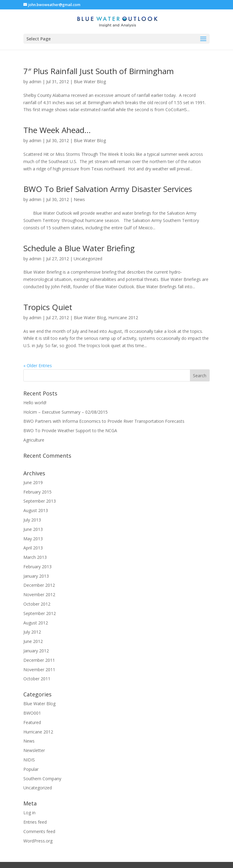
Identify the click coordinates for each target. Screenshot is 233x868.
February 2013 (37, 567)
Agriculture (34, 440)
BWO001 (32, 713)
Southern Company (42, 779)
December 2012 (39, 585)
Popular (31, 769)
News (79, 199)
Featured (32, 722)
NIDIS (29, 760)
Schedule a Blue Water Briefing (79, 248)
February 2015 (37, 492)
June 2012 (33, 641)
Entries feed (35, 822)
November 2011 (39, 670)
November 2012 (39, 595)
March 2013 (35, 557)
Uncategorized (88, 259)
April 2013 (33, 548)
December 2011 (39, 660)
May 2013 (33, 539)
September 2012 (40, 613)
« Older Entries (38, 366)
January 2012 (36, 651)
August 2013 (36, 510)
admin (35, 82)
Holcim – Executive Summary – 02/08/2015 (66, 412)
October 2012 (37, 604)
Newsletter (34, 750)
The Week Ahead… (57, 130)
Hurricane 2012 (123, 318)
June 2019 (33, 482)
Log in (29, 813)
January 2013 (36, 576)
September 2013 (40, 501)
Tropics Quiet (48, 307)
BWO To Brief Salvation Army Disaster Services (108, 189)
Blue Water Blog (90, 82)
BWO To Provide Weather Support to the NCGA (70, 431)
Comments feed (39, 831)
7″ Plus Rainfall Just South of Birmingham (99, 71)
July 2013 (32, 520)
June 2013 (33, 529)
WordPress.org (38, 841)
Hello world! (35, 403)
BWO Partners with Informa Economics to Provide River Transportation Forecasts (104, 421)
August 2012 (36, 623)
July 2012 (32, 632)
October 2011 (37, 679)
